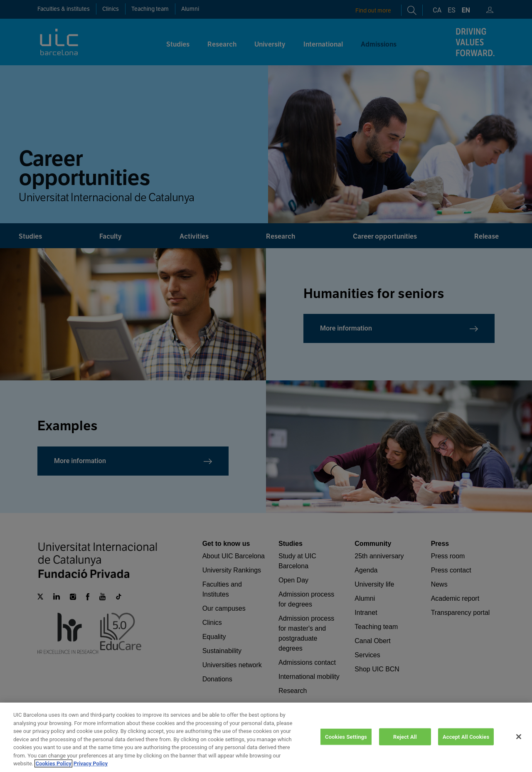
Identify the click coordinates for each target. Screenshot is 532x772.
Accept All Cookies (466, 745)
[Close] (519, 745)
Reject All (405, 745)
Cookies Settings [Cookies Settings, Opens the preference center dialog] (346, 745)
